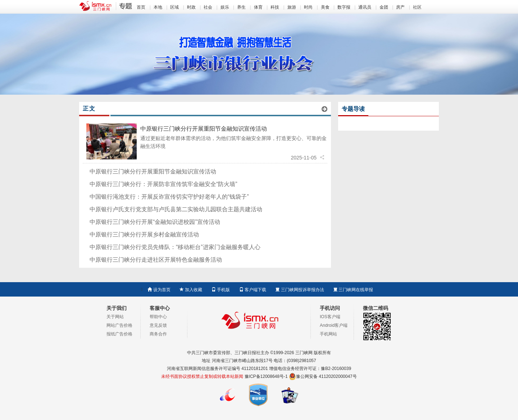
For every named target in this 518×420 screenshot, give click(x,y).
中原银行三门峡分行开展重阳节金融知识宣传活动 (204, 129)
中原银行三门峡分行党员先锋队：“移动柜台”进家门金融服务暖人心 (175, 247)
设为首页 (159, 290)
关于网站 (115, 317)
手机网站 (328, 334)
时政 (191, 7)
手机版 (221, 290)
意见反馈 (158, 325)
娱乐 (225, 7)
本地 (158, 7)
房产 (400, 7)
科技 (275, 7)
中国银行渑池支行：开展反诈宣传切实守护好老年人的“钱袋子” (169, 197)
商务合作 (158, 334)
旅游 (292, 7)
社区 (417, 7)
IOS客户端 (330, 317)
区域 (174, 7)
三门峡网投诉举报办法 (299, 290)
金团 (384, 7)
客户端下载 (253, 290)
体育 (258, 7)
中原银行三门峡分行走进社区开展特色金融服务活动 (156, 260)
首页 (141, 7)
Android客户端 (334, 325)
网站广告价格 (119, 325)
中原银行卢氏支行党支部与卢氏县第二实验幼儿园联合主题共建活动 (176, 209)
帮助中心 (158, 317)
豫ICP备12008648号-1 (266, 376)
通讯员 (365, 7)
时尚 (308, 7)
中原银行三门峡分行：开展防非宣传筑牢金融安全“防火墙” (163, 184)
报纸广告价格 (119, 334)
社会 (208, 7)
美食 (325, 7)
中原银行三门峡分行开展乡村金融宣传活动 (144, 234)
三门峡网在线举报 (353, 290)
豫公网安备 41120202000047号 (323, 376)
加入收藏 (191, 290)
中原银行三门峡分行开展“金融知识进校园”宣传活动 (155, 222)
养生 (241, 7)
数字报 (344, 7)
